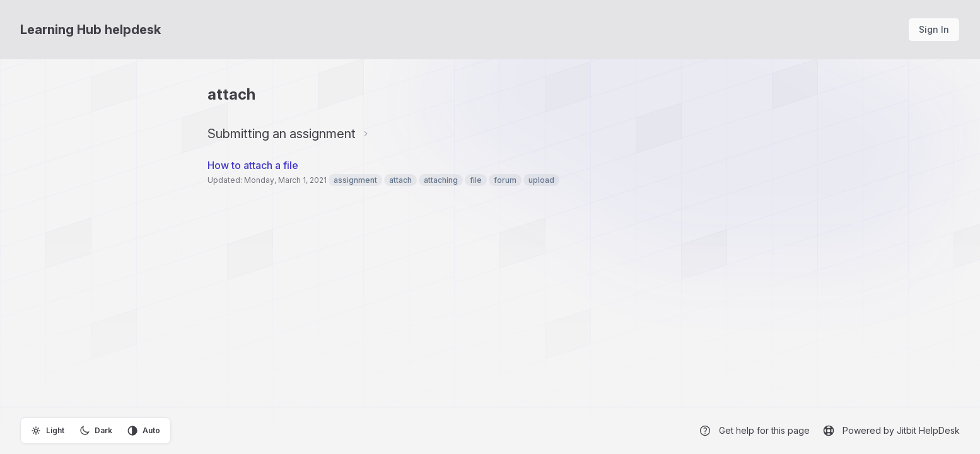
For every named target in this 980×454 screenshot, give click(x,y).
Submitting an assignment (282, 134)
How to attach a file (253, 165)
